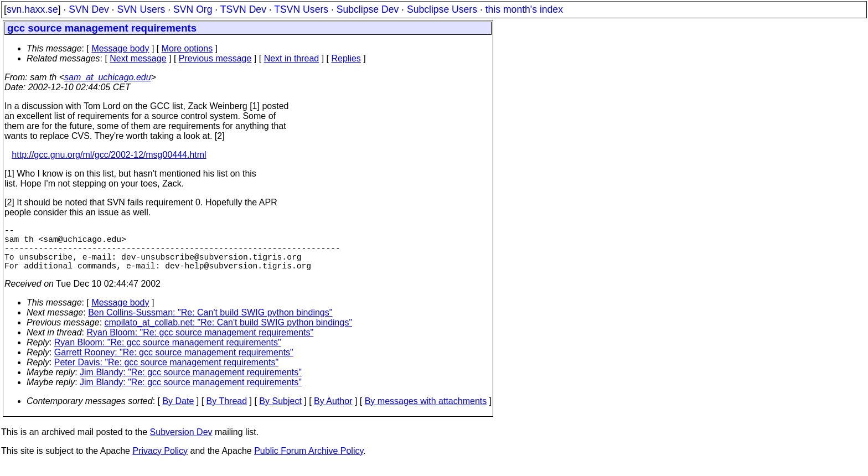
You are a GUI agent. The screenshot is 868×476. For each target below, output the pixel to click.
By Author (333, 412)
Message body (120, 48)
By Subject (280, 412)
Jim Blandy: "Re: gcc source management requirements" (191, 383)
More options (187, 48)
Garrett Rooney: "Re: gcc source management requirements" (174, 363)
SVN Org (193, 9)
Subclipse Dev (368, 9)
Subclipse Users (442, 9)
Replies (346, 58)
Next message (138, 58)
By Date (178, 412)
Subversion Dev (181, 443)
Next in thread (292, 58)
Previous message (215, 58)
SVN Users (141, 9)
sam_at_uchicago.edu (108, 77)
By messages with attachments (426, 412)
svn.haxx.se (32, 9)
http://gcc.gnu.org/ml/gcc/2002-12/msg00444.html (109, 155)
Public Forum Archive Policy (309, 462)
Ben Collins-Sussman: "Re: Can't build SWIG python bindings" (210, 324)
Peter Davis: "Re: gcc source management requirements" (166, 373)
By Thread (227, 412)
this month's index (524, 9)
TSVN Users (301, 9)
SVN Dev (89, 9)
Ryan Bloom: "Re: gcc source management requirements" (200, 343)
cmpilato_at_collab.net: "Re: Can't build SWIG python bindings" (229, 333)
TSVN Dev (243, 9)
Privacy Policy (160, 462)
